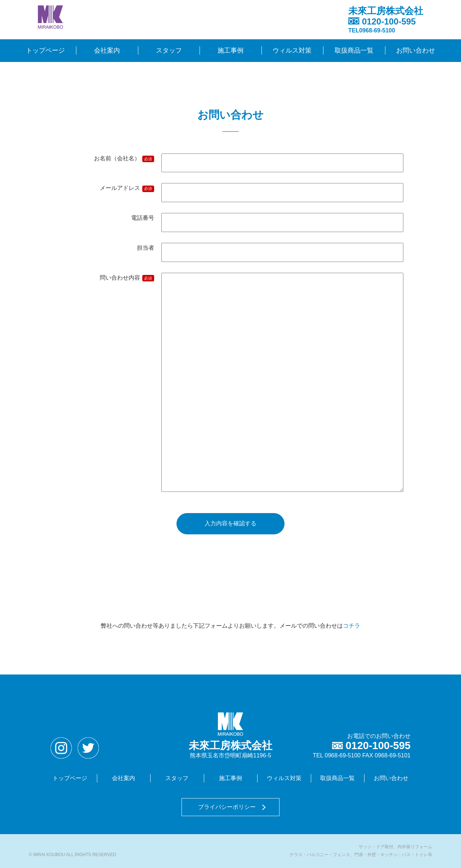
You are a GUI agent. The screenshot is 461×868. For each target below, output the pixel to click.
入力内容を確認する (230, 523)
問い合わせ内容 (127, 278)
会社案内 (107, 50)
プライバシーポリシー (227, 807)
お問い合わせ (416, 50)
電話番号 (143, 218)
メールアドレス (127, 188)
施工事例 (230, 50)
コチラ (352, 626)
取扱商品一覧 (354, 50)
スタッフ (169, 50)
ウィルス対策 (292, 50)
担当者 (146, 248)
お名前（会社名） (124, 159)
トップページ (45, 50)
